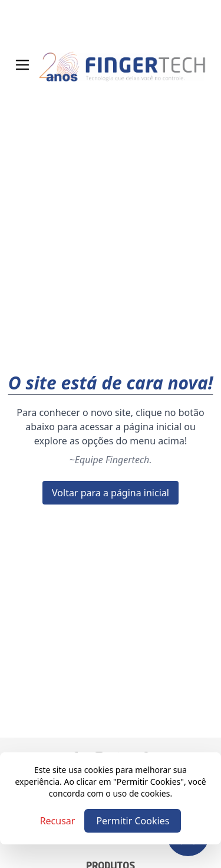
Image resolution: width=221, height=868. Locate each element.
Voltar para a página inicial (111, 493)
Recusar (58, 821)
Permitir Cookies (133, 821)
